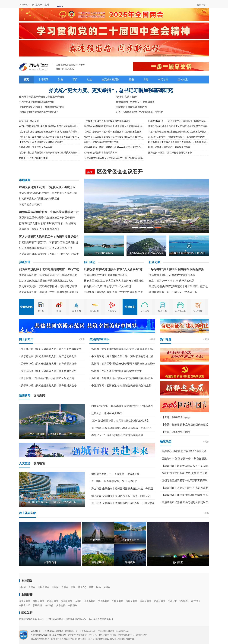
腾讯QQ (82, 587)
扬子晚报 (61, 605)
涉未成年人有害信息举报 (101, 619)
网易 (98, 587)
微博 (59, 311)
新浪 (73, 587)
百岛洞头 (112, 311)
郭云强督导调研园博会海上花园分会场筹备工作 (46, 248)
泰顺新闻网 (132, 601)
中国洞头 (73, 605)
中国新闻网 (44, 587)
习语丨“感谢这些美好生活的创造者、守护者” (140, 112)
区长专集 (183, 79)
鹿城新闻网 (38, 601)
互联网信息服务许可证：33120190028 (48, 635)
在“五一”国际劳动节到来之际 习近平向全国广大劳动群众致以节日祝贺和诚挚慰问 (59, 126)
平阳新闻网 (118, 601)
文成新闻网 (104, 601)
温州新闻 (25, 395)
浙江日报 (172, 601)
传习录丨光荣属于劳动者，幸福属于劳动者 (42, 97)
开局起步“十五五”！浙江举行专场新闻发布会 (170, 153)
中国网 (55, 587)
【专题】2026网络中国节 (176, 432)
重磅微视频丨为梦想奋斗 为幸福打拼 (135, 102)
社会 (90, 79)
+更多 (82, 339)
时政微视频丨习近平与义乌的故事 (36, 147)
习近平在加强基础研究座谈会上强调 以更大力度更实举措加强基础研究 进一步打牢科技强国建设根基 (133, 126)
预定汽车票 (180, 311)
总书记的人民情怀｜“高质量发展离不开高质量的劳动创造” (177, 137)
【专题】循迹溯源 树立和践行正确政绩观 (185, 425)
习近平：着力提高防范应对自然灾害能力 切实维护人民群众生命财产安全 (55, 153)
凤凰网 (107, 587)
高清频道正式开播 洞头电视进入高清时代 (185, 502)
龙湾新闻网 (52, 601)
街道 (60, 79)
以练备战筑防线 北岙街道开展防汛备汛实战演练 (46, 281)
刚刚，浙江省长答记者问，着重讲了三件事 (169, 147)
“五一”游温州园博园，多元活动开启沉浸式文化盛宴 (120, 421)
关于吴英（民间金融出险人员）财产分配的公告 (47, 378)
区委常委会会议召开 (30, 204)
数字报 (41, 311)
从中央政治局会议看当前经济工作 (100, 153)
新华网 (32, 587)
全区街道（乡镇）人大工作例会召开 (39, 229)
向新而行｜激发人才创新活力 (131, 107)
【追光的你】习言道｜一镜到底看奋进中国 (42, 107)
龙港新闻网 (159, 601)
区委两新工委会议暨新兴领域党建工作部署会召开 (47, 218)
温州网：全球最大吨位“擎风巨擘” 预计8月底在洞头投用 (122, 378)
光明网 (65, 587)
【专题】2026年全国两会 (176, 417)
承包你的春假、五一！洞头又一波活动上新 (173, 292)
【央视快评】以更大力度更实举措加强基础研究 (107, 121)
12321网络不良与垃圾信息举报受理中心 (66, 619)
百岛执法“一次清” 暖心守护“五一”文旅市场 (108, 286)
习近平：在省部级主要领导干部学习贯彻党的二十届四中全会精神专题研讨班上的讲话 (126, 137)
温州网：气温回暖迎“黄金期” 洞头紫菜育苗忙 (117, 371)
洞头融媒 (94, 311)
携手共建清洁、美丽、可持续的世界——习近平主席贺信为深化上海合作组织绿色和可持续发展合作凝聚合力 (137, 147)
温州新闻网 (25, 601)
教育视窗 (39, 463)
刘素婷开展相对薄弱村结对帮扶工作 (39, 199)
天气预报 (145, 311)
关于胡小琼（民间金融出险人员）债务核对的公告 (49, 386)
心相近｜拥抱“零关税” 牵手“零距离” (38, 112)
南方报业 (196, 601)
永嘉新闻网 (90, 601)
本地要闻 (43, 79)
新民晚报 (37, 605)
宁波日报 (184, 601)
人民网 (22, 587)
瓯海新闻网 (66, 601)
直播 (131, 79)
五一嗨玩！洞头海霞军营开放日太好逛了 (114, 481)
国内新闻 (39, 395)
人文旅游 (25, 463)
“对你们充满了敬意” (127, 97)
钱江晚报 (49, 605)
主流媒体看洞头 (111, 79)
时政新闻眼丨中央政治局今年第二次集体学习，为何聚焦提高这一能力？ (184, 142)
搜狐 (91, 587)
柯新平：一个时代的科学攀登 (33, 158)
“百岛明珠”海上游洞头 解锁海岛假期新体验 (176, 269)
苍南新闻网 (146, 601)
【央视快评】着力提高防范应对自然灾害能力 (41, 142)
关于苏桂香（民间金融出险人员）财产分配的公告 (49, 356)
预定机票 (198, 311)
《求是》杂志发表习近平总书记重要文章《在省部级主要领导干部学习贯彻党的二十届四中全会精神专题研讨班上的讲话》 (143, 132)
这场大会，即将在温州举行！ (108, 413)
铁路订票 (162, 311)
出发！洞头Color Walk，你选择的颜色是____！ (176, 281)
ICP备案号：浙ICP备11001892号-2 (47, 631)
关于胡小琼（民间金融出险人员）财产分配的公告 (49, 364)
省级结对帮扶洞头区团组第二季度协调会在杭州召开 (48, 193)
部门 (75, 79)
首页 (26, 79)
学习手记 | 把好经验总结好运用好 (37, 102)
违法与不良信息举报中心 (31, 619)
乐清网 (78, 601)
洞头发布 (76, 311)
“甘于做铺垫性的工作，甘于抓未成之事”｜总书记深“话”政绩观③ (115, 158)
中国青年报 (25, 605)
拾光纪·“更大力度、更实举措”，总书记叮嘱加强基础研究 (111, 90)
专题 (146, 79)
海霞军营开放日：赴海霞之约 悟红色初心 (172, 275)
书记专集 (163, 79)
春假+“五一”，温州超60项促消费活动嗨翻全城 (117, 435)
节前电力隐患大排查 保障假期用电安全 (106, 275)
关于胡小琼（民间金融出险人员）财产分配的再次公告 (51, 349)
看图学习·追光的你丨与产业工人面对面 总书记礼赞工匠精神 (178, 126)
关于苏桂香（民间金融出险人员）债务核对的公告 (49, 371)
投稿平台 (201, 5)
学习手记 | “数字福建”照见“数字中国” (101, 142)
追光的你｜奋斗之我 (29, 121)
